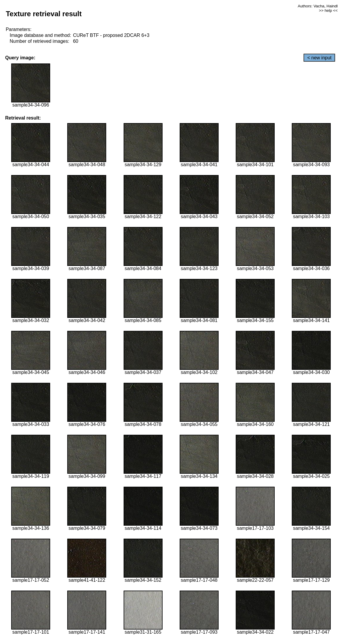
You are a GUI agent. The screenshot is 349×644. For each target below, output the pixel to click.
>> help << (328, 10)
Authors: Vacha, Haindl (318, 6)
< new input (319, 58)
